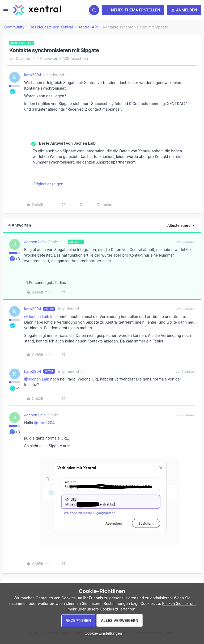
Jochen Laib (35, 242)
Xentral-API (88, 27)
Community (14, 27)
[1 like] (45, 283)
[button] (6, 11)
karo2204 (33, 75)
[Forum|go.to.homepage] (37, 10)
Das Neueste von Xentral (51, 27)
